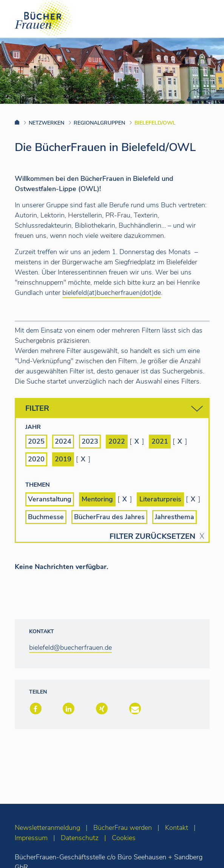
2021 (160, 441)
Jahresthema (175, 517)
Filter (114, 409)
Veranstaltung (50, 499)
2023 (90, 441)
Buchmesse (46, 517)
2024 (63, 441)
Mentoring (97, 499)
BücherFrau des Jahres (109, 517)
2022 (117, 441)
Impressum (31, 838)
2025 (36, 441)
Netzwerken (46, 123)
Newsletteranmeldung (47, 828)
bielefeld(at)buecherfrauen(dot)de (112, 293)
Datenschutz (80, 838)
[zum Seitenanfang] (203, 852)
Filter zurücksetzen (152, 537)
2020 (36, 459)
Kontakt (177, 828)
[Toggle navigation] (206, 19)
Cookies (124, 838)
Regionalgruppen (99, 123)
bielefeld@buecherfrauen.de (70, 648)
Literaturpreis (160, 499)
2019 (63, 459)
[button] (35, 709)
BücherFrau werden (123, 828)
